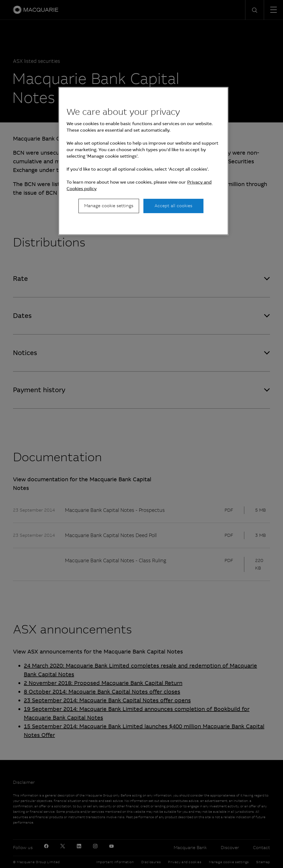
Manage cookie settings (109, 206)
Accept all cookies (173, 206)
